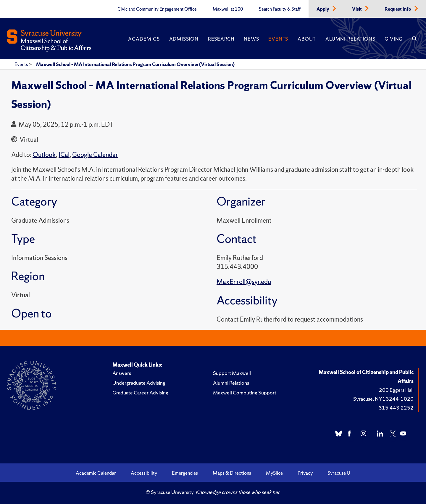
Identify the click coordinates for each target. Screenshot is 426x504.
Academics (144, 39)
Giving (394, 39)
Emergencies (185, 473)
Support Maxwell (232, 373)
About (307, 39)
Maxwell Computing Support (245, 393)
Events (278, 39)
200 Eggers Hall (396, 390)
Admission (184, 39)
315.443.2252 (396, 408)
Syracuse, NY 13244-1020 (383, 399)
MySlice (274, 473)
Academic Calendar (96, 473)
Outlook (44, 155)
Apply (323, 9)
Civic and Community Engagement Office (157, 9)
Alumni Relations (350, 39)
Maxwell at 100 (228, 9)
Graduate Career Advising (140, 393)
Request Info (398, 9)
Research (221, 39)
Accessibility (144, 473)
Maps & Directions (232, 473)
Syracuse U (339, 473)
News (251, 39)
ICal (64, 155)
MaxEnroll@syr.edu (244, 282)
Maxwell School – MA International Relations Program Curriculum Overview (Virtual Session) (135, 64)
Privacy (305, 473)
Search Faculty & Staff (280, 9)
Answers (122, 373)
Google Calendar (95, 155)
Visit (357, 9)
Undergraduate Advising (139, 383)
